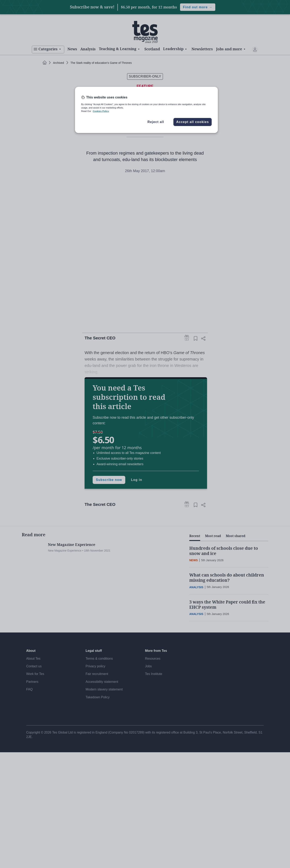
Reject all (156, 122)
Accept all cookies (193, 122)
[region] (146, 110)
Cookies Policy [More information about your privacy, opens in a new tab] (101, 111)
